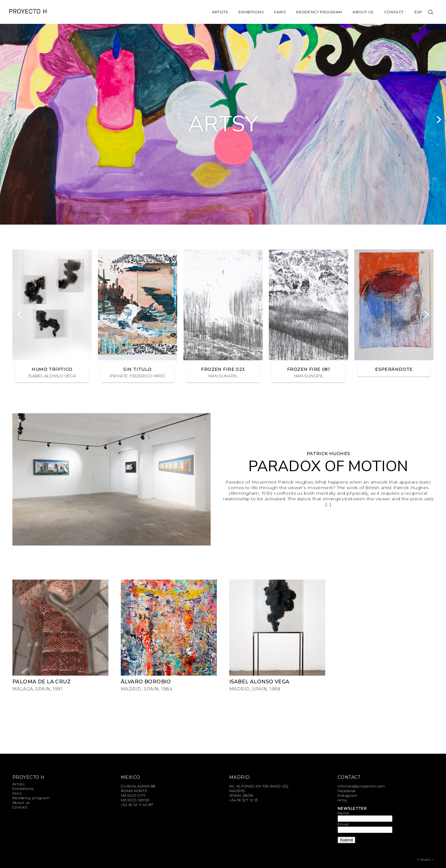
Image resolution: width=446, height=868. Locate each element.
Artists (220, 12)
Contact (394, 12)
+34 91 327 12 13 (243, 800)
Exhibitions (251, 12)
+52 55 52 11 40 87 (137, 805)
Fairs (280, 12)
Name (343, 813)
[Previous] (8, 120)
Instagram (348, 795)
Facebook (347, 791)
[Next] (438, 120)
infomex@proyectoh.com (361, 786)
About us (363, 12)
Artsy (342, 800)
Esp (418, 12)
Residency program (319, 12)
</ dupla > (425, 859)
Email (343, 824)
